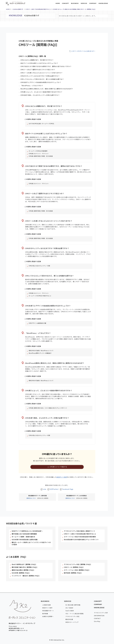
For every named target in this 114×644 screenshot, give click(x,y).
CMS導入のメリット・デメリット (39, 154)
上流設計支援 (46, 605)
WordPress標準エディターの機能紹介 (40, 353)
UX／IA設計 (69, 608)
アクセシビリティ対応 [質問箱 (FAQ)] (77, 565)
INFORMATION (99, 616)
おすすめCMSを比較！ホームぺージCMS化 (41, 124)
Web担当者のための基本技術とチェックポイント (81, 540)
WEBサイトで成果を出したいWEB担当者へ (27, 531)
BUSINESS (45, 601)
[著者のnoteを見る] (44, 489)
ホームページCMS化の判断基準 (38, 151)
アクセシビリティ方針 (101, 613)
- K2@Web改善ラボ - (18, 9)
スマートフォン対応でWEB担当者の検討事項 (80, 537)
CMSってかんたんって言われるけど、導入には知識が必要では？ (42, 79)
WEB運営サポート (48, 611)
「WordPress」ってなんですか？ (32, 86)
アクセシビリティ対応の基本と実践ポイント (80, 531)
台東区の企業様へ (48, 617)
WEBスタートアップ (72, 622)
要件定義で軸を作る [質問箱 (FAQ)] (25, 567)
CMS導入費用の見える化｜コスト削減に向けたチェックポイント (48, 408)
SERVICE (68, 601)
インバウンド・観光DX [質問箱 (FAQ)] (26, 576)
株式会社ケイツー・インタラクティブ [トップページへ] (16, 4)
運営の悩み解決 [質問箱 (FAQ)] (23, 570)
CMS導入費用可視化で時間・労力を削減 (41, 156)
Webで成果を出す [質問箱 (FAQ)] (24, 565)
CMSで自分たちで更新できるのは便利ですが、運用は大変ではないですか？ (46, 67)
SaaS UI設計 (70, 611)
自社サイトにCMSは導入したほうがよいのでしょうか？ (39, 63)
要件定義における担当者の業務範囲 (24, 534)
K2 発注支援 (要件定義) (73, 605)
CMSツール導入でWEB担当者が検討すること (38, 9)
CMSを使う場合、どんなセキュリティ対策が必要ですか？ (40, 95)
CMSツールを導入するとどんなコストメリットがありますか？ (42, 73)
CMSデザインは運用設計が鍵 (37, 323)
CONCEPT (98, 601)
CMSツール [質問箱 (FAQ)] (74, 567)
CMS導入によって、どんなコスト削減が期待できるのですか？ (41, 92)
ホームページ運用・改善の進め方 (23, 537)
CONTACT (97, 619)
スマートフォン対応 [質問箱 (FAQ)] (77, 570)
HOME (8, 9)
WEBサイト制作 (62, 477)
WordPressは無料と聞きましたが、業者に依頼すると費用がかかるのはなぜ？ (47, 89)
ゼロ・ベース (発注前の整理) (75, 614)
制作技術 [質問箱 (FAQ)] (73, 573)
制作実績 (45, 614)
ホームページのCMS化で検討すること (40, 296)
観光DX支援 (69, 619)
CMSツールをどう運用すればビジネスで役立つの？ (38, 70)
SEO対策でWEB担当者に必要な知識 (25, 540)
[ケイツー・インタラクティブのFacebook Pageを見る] (67, 489)
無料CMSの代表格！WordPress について (41, 351)
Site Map (97, 622)
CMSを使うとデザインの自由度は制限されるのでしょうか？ (41, 82)
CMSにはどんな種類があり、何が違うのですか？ (37, 60)
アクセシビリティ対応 (72, 617)
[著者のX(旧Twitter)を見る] (53, 489)
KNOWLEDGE (99, 608)
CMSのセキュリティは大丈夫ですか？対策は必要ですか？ (40, 76)
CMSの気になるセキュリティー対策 (39, 266)
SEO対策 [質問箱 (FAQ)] (21, 573)
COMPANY (98, 605)
